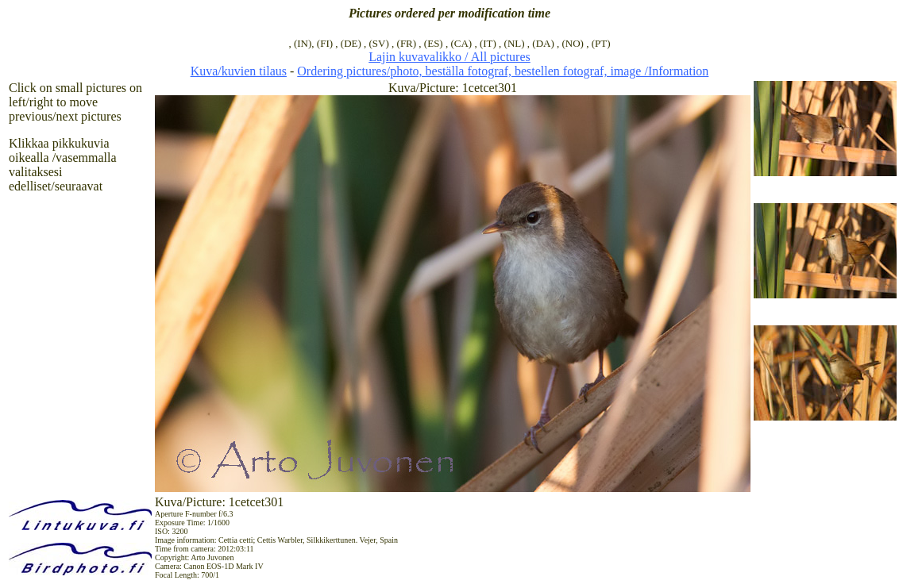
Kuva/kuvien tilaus (239, 71)
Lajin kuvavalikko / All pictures (449, 57)
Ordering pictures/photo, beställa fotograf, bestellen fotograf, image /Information (503, 71)
